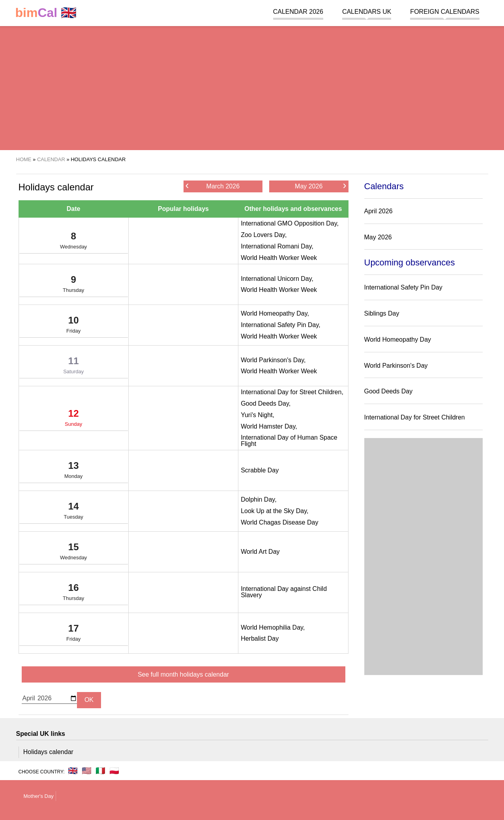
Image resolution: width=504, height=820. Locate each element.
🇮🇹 (100, 771)
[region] (252, 87)
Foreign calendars (445, 12)
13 (74, 472)
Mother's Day (39, 796)
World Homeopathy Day (398, 339)
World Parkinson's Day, (273, 360)
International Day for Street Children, (292, 392)
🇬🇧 (46, 13)
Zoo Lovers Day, (264, 235)
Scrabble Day (260, 470)
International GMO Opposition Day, (290, 223)
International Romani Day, (277, 246)
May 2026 (320, 186)
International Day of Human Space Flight (289, 441)
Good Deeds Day (389, 391)
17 (74, 634)
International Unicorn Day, (277, 279)
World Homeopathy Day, (275, 313)
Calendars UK (367, 12)
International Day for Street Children (415, 417)
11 (74, 367)
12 (74, 419)
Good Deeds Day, (266, 403)
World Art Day (260, 552)
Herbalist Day (260, 639)
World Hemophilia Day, (273, 627)
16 (74, 594)
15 (74, 553)
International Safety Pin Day (403, 287)
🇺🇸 (87, 771)
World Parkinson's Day (396, 366)
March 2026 (213, 186)
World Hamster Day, (269, 426)
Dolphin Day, (259, 499)
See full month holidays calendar (183, 674)
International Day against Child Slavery (284, 592)
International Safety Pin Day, (281, 325)
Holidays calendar (48, 752)
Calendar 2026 (298, 12)
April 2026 (378, 211)
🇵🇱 (114, 771)
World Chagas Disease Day (279, 522)
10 (74, 326)
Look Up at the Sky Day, (274, 511)
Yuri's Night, (258, 415)
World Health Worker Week (279, 258)
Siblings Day (382, 313)
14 (74, 512)
